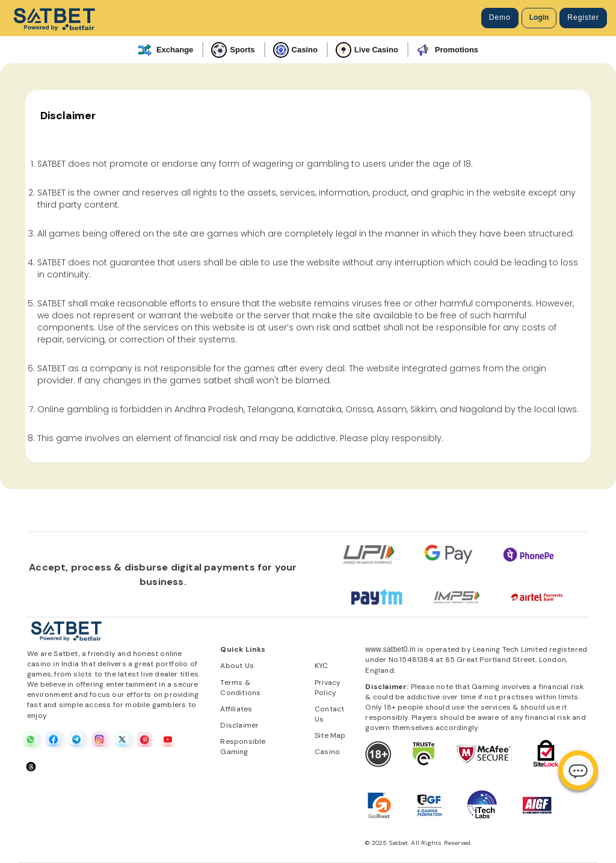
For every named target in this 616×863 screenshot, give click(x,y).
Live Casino (367, 50)
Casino (295, 50)
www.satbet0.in (390, 649)
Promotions (447, 50)
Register (583, 17)
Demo (500, 17)
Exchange (165, 50)
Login (539, 17)
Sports (233, 50)
